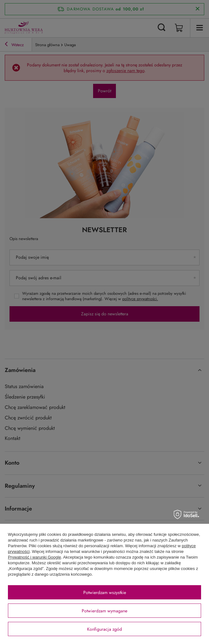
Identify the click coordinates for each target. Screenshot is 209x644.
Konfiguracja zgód (104, 629)
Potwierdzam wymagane (104, 611)
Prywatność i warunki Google (35, 557)
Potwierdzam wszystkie (105, 592)
